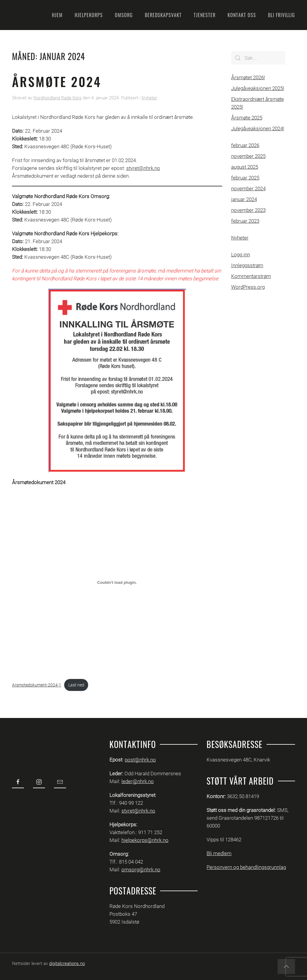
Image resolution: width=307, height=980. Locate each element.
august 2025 (245, 167)
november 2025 (248, 156)
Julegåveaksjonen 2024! (258, 128)
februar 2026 (245, 145)
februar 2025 (245, 178)
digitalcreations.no (67, 963)
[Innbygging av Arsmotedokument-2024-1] (117, 582)
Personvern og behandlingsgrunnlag (246, 867)
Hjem (57, 15)
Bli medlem (219, 853)
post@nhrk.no (140, 760)
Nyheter (149, 98)
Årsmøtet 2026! (248, 77)
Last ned (76, 685)
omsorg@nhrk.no (141, 870)
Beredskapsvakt (163, 15)
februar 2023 (245, 221)
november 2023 (248, 210)
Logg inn (241, 255)
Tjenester (205, 15)
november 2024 (248, 188)
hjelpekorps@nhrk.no (145, 840)
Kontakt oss (242, 15)
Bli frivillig (282, 15)
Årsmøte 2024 (57, 81)
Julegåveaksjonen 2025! (258, 88)
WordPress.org (248, 287)
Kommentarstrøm (251, 276)
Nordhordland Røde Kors (58, 98)
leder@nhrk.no (138, 781)
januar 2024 (244, 199)
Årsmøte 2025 (247, 118)
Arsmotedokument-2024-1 (37, 685)
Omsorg (124, 15)
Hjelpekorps (89, 15)
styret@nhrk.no (143, 168)
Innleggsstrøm (247, 265)
